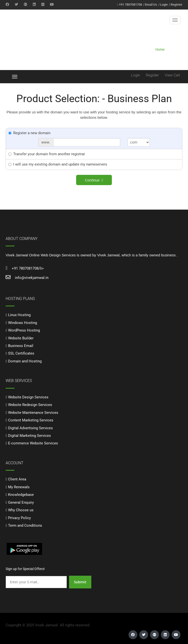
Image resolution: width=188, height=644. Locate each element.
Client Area (17, 479)
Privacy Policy (19, 518)
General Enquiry (21, 502)
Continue (94, 180)
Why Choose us (21, 510)
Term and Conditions (25, 525)
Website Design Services (28, 397)
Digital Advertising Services (30, 428)
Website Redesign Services (30, 405)
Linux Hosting (19, 315)
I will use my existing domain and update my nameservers (58, 164)
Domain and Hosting (25, 361)
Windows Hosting (23, 323)
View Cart (172, 75)
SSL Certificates (21, 353)
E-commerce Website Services (33, 443)
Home (160, 49)
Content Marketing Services (31, 420)
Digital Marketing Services (29, 436)
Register (176, 5)
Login (164, 5)
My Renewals (19, 487)
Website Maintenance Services (33, 413)
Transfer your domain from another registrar (47, 154)
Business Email (21, 346)
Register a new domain (29, 133)
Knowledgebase (21, 495)
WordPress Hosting (24, 330)
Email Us (151, 5)
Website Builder (21, 338)
